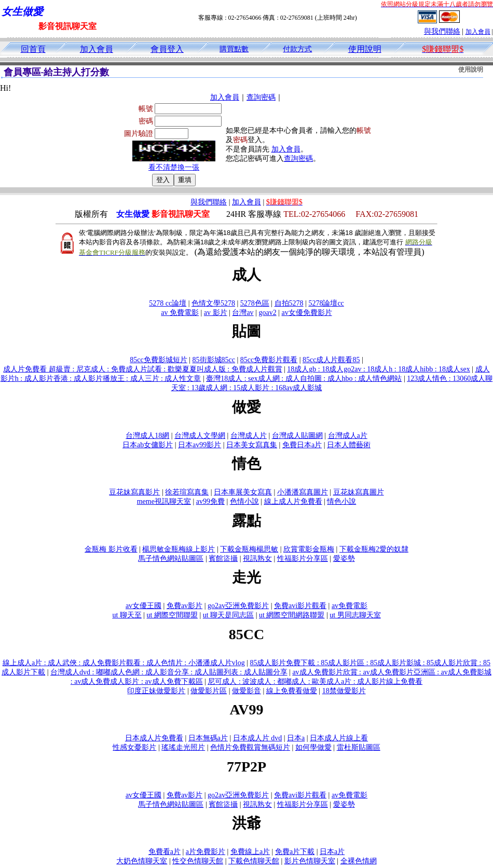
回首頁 (33, 49)
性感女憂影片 (134, 747)
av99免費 (210, 501)
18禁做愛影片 (344, 691)
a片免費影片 (206, 852)
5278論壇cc (326, 303)
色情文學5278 (213, 303)
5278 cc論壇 (168, 303)
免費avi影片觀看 (300, 606)
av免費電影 (350, 606)
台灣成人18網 (147, 436)
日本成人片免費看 (154, 738)
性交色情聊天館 (198, 861)
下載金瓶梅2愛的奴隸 (374, 549)
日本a (296, 738)
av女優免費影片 (306, 313)
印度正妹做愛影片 (156, 691)
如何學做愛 (313, 747)
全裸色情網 (359, 861)
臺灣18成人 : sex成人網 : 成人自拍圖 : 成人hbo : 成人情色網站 (304, 378)
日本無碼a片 (208, 738)
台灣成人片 (249, 436)
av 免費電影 (180, 313)
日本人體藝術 (349, 445)
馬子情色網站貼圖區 (171, 559)
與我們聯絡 (442, 31)
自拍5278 (289, 303)
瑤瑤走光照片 (183, 747)
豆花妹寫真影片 (134, 492)
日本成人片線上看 (339, 738)
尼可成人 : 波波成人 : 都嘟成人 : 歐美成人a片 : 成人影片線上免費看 (315, 681)
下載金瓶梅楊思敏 (249, 549)
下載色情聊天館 (254, 861)
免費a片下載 (295, 852)
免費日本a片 (302, 445)
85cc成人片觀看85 (331, 360)
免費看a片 (165, 852)
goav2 (267, 313)
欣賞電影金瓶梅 (309, 549)
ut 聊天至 (127, 615)
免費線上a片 (250, 852)
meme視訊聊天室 (164, 501)
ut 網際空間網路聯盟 (292, 615)
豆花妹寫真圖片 (359, 492)
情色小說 (341, 501)
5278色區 (255, 303)
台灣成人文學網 (200, 436)
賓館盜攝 (223, 559)
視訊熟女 (257, 559)
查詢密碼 (261, 97)
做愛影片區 (209, 691)
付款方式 (297, 49)
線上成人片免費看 (293, 501)
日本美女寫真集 (252, 445)
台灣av (243, 313)
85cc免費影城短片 (158, 360)
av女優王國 (143, 606)
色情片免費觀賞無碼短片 (250, 747)
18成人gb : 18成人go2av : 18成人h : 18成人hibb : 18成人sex (378, 369)
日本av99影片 (200, 445)
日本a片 (332, 852)
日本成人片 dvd (258, 738)
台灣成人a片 (348, 436)
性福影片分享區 (303, 559)
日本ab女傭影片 (148, 445)
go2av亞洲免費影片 (238, 606)
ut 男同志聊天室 (355, 615)
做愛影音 (246, 691)
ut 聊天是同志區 (228, 615)
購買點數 (234, 49)
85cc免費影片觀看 (269, 360)
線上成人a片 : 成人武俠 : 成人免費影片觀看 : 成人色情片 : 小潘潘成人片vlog (124, 663)
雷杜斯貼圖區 (359, 747)
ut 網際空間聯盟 (172, 615)
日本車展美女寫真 (243, 492)
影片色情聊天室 (310, 861)
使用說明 (365, 49)
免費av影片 (184, 606)
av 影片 (216, 313)
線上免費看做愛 (292, 691)
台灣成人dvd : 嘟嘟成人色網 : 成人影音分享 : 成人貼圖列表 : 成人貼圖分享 (169, 672)
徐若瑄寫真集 (187, 492)
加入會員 (478, 32)
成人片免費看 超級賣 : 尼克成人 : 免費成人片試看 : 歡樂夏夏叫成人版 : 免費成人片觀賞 (142, 369)
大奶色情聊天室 (142, 861)
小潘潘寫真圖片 (303, 492)
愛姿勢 (344, 559)
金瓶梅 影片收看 (111, 549)
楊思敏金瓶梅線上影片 (179, 549)
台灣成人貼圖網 (297, 436)
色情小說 (244, 501)
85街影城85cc (214, 360)
